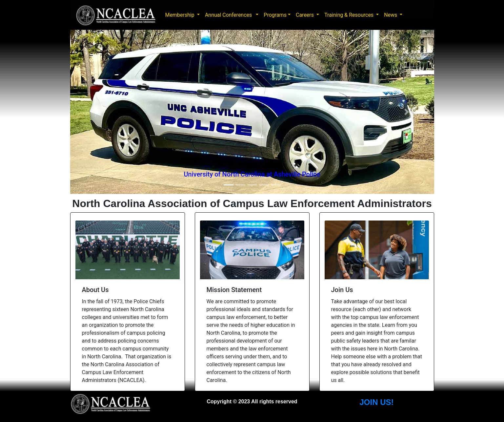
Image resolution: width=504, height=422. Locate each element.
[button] (98, 112)
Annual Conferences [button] (230, 15)
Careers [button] (305, 15)
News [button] (391, 15)
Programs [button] (275, 15)
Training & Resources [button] (350, 15)
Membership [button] (181, 15)
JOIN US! (376, 402)
